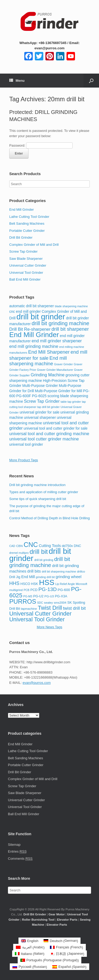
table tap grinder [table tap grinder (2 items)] (71, 402)
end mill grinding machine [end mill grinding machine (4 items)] (34, 346)
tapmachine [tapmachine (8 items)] (29, 609)
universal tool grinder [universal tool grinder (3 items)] (26, 445)
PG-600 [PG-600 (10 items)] (64, 590)
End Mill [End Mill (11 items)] (28, 577)
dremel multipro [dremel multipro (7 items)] (19, 553)
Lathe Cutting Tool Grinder (29, 217)
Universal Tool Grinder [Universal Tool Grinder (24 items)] (37, 619)
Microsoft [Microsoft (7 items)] (81, 584)
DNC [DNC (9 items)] (78, 546)
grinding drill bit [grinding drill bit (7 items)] (45, 577)
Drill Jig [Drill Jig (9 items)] (15, 577)
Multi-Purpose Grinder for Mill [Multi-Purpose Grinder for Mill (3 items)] (58, 391)
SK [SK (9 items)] (70, 602)
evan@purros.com (37, 683)
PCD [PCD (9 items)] (34, 590)
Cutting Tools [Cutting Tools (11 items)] (50, 546)
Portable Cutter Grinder (27, 231)
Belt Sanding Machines (27, 224)
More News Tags (49, 627)
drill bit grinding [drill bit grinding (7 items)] (44, 560)
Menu (17, 81)
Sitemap (14, 845)
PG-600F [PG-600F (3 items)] (24, 396)
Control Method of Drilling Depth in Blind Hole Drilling (49, 518)
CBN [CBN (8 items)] (19, 546)
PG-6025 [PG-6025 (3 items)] (39, 396)
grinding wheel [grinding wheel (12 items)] (69, 577)
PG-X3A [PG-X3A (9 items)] (61, 596)
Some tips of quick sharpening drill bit (38, 499)
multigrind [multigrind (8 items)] (16, 590)
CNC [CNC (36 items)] (31, 545)
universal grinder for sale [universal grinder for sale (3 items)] (39, 412)
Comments (20, 859)
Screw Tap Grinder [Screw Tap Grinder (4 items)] (42, 401)
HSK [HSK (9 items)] (35, 584)
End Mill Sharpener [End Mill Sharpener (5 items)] (49, 352)
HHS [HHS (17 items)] (14, 583)
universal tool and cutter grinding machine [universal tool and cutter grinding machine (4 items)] (49, 434)
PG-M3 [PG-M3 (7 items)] (28, 596)
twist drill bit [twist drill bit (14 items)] (74, 608)
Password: (41, 145)
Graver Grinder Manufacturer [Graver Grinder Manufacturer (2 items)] (55, 370)
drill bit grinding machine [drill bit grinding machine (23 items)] (40, 562)
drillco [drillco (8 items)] (81, 571)
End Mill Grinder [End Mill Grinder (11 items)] (34, 335)
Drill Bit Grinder (21, 237)
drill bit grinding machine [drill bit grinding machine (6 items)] (60, 323)
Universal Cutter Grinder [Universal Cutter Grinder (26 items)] (40, 614)
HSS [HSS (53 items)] (47, 582)
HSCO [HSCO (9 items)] (25, 584)
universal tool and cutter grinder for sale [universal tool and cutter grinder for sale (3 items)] (56, 428)
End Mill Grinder (22, 210)
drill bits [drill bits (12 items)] (34, 571)
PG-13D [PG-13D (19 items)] (48, 589)
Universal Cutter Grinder (28, 265)
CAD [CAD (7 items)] (12, 546)
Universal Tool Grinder (26, 273)
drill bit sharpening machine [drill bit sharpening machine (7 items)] (59, 571)
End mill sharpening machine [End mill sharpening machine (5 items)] (38, 361)
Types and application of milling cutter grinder (44, 492)
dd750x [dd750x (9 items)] (67, 546)
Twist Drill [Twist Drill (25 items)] (50, 608)
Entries (17, 852)
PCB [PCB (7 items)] (26, 590)
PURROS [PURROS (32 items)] (23, 601)
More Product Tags (24, 460)
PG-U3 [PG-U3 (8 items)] (49, 596)
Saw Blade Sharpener (26, 259)
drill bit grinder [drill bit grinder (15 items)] (41, 317)
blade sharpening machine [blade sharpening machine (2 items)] (71, 306)
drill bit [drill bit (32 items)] (39, 552)
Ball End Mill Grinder (25, 279)
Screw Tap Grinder (23, 251)
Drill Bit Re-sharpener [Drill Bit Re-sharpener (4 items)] (30, 329)
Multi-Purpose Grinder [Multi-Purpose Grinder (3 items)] (40, 386)
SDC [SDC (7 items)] (40, 603)
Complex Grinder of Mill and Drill (34, 245)
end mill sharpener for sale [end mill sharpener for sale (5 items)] (48, 355)
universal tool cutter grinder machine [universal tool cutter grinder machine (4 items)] (44, 439)
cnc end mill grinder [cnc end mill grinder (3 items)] (25, 312)
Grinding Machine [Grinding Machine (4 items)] (48, 375)
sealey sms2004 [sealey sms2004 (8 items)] (55, 602)
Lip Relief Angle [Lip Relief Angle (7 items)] (65, 584)
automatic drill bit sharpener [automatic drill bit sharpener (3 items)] (32, 306)
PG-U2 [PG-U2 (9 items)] (38, 596)
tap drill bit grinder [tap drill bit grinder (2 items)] (48, 407)
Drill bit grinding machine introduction (37, 485)
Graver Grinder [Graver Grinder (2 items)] (63, 364)
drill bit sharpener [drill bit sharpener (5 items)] (70, 329)
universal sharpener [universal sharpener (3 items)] (40, 418)
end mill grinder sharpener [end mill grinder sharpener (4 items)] (57, 341)
